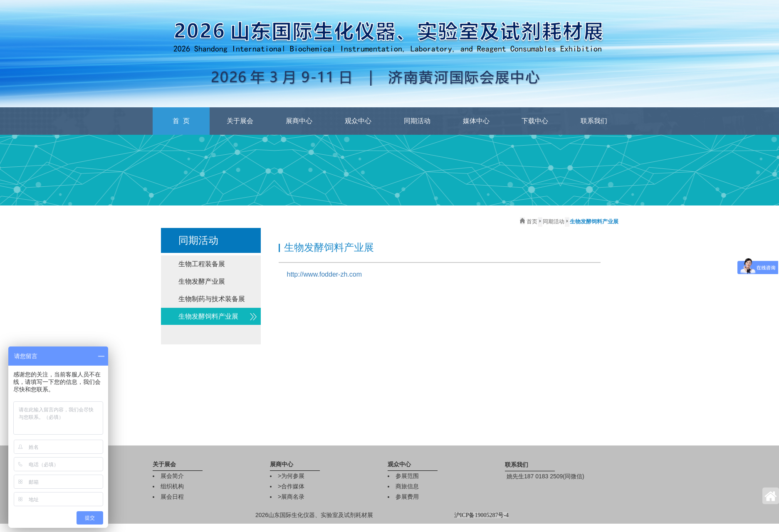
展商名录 (293, 497)
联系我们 (594, 121)
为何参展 (293, 476)
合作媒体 (293, 486)
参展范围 (407, 476)
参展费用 (407, 497)
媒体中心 (476, 121)
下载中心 (535, 121)
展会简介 (172, 476)
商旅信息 (407, 486)
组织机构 (172, 486)
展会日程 (172, 497)
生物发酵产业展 (202, 281)
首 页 (181, 121)
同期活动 (417, 121)
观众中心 (358, 121)
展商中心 (299, 121)
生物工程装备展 (202, 264)
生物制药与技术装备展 (212, 299)
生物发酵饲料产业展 (208, 316)
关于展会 (240, 121)
